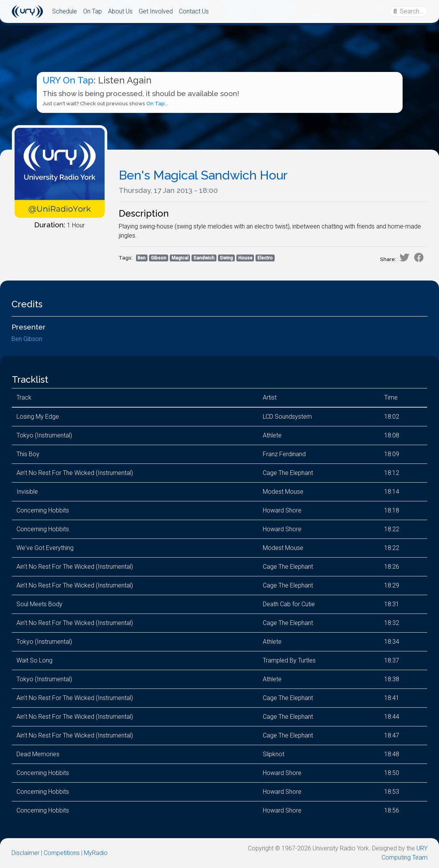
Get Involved (156, 11)
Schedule (65, 11)
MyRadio (96, 853)
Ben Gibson (27, 339)
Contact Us (194, 11)
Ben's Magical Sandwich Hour (203, 175)
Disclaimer (25, 853)
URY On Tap (68, 80)
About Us (120, 11)
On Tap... (157, 104)
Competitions (62, 853)
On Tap (93, 11)
